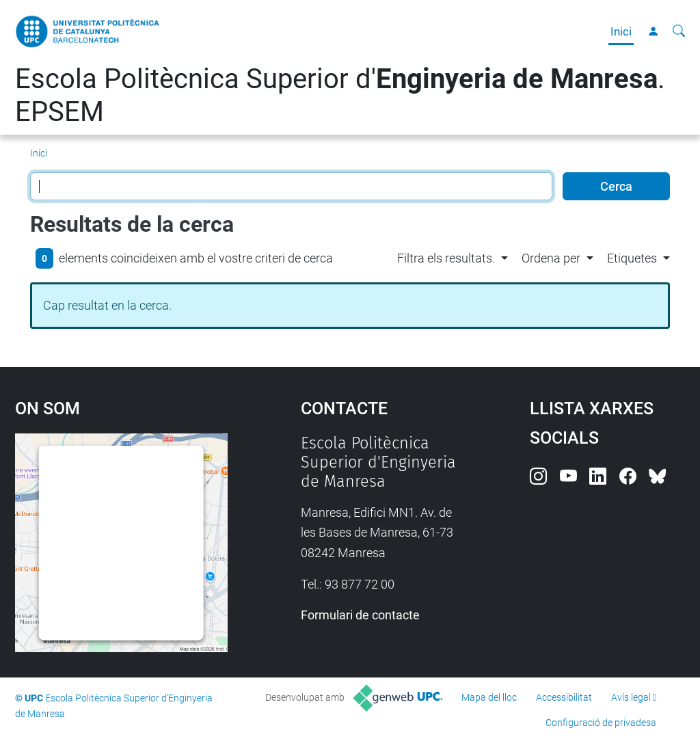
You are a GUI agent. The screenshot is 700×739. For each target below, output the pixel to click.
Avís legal (631, 697)
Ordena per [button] (551, 258)
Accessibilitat (564, 697)
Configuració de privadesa (601, 723)
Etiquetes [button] (632, 258)
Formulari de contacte (360, 615)
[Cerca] (679, 31)
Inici (621, 31)
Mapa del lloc (489, 697)
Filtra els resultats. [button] (446, 258)
